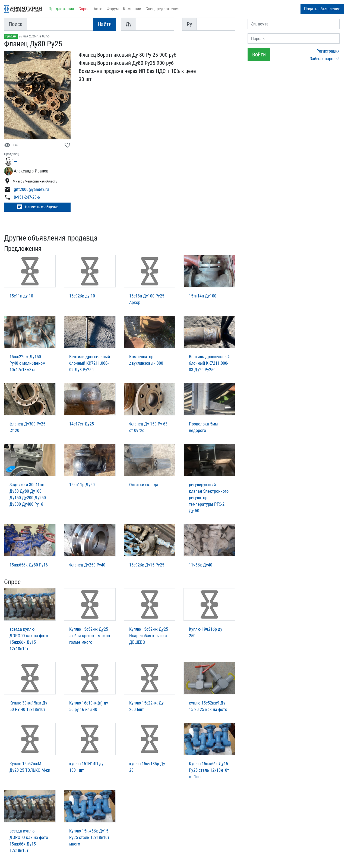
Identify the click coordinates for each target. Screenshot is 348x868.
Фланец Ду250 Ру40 (87, 565)
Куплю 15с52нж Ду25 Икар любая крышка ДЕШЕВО (149, 636)
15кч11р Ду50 (82, 485)
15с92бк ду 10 (82, 296)
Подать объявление (322, 9)
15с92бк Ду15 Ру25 (147, 565)
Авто (98, 9)
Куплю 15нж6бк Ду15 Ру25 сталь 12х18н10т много (89, 837)
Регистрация (328, 51)
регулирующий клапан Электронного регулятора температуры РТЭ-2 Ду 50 (209, 498)
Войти (259, 55)
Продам (11, 36)
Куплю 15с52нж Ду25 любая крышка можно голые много (90, 636)
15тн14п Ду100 (203, 296)
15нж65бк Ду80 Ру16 (29, 565)
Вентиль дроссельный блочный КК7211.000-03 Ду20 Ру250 (209, 363)
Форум (113, 9)
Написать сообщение (37, 207)
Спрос (84, 9)
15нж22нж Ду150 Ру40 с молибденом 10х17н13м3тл (27, 363)
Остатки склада (144, 485)
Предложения (61, 9)
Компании (132, 9)
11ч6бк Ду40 (201, 565)
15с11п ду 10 (21, 296)
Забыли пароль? (325, 59)
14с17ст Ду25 (82, 424)
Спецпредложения (162, 9)
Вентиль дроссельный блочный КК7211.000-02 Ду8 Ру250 (90, 363)
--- (15, 161)
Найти (105, 24)
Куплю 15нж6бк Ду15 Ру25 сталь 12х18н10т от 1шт (209, 770)
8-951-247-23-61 (28, 198)
